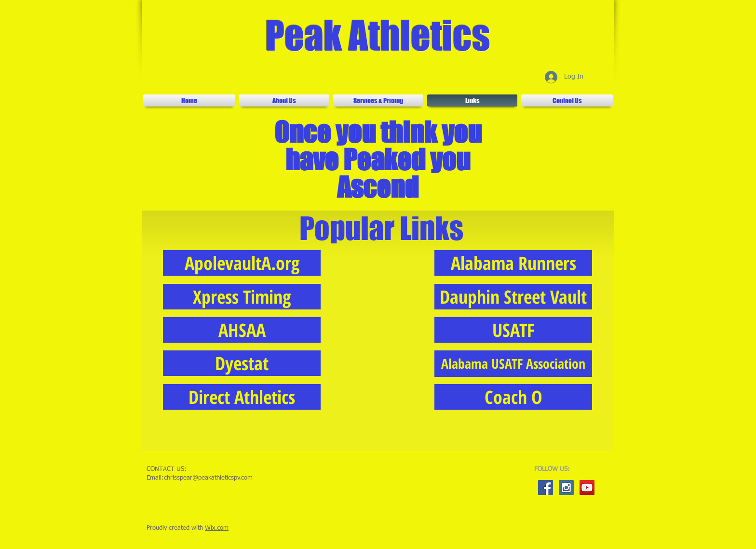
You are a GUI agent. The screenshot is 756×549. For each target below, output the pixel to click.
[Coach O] (513, 397)
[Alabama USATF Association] (513, 364)
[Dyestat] (242, 363)
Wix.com (217, 528)
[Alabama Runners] (513, 263)
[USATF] (513, 330)
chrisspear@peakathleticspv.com (208, 478)
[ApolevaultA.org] (242, 263)
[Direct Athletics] (242, 397)
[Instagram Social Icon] (566, 488)
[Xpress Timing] (242, 297)
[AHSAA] (242, 330)
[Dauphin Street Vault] (513, 297)
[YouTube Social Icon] (587, 488)
